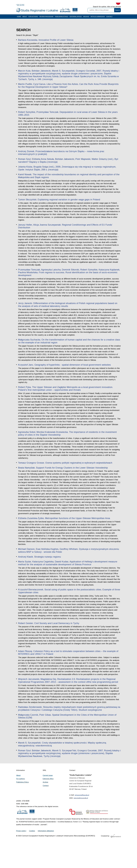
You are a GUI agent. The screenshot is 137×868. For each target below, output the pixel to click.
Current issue (48, 799)
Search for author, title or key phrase (107, 7)
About (25, 18)
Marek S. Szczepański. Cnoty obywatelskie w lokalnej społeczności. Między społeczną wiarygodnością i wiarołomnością (62, 768)
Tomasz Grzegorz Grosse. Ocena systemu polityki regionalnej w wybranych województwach (66, 473)
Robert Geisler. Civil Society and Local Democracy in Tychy (49, 641)
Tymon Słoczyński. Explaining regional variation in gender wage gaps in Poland (59, 205)
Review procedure (47, 18)
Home (19, 18)
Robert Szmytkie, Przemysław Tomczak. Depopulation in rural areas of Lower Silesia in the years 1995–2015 (68, 116)
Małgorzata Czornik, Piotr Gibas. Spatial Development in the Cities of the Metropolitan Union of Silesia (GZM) (68, 740)
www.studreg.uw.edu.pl (81, 822)
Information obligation (46, 855)
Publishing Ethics (62, 18)
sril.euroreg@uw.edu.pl (82, 819)
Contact (110, 18)
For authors (33, 18)
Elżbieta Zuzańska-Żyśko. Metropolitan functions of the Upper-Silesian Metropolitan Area (64, 529)
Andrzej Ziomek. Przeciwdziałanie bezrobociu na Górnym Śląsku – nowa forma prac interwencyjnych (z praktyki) (61, 158)
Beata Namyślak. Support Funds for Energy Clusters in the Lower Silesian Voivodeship (63, 478)
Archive (87, 18)
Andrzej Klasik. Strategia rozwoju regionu (40, 568)
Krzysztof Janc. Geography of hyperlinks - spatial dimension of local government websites (65, 375)
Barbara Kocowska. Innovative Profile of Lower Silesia (46, 42)
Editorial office (76, 18)
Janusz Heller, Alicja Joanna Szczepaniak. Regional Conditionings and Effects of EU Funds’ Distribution (66, 232)
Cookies (32, 855)
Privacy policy (21, 855)
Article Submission (99, 18)
